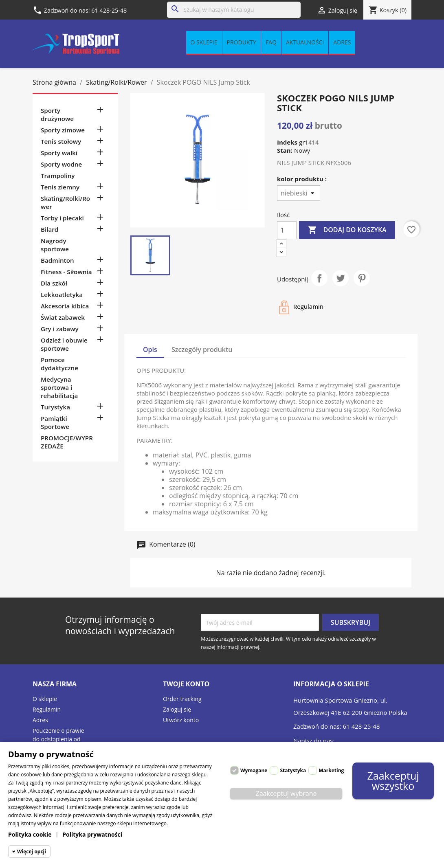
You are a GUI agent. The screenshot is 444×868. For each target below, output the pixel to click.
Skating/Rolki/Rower (65, 202)
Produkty (242, 42)
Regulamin (47, 709)
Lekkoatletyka (62, 294)
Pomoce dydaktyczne (59, 364)
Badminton (57, 260)
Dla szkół (54, 283)
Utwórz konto (181, 720)
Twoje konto (186, 684)
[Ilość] (287, 230)
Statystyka (293, 770)
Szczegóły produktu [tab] (202, 349)
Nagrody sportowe (55, 245)
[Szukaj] (234, 10)
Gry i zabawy (60, 329)
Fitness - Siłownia (66, 272)
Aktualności (305, 42)
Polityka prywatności (92, 834)
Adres (342, 42)
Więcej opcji (32, 852)
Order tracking (182, 699)
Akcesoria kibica (65, 306)
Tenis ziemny (60, 187)
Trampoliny (58, 176)
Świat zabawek (63, 317)
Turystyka (55, 407)
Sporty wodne (61, 164)
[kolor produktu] (299, 193)
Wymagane (254, 770)
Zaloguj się (177, 709)
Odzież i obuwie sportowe (64, 344)
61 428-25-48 (109, 10)
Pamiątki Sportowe (55, 422)
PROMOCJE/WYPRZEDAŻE (67, 442)
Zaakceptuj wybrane (286, 793)
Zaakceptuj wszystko (393, 781)
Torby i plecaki (62, 218)
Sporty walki (59, 153)
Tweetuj (341, 278)
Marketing (331, 770)
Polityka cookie (30, 834)
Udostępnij (319, 278)
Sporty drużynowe (57, 114)
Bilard (49, 229)
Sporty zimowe (63, 130)
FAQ (271, 42)
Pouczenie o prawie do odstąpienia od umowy (58, 739)
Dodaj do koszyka (347, 230)
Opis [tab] (150, 349)
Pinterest (362, 278)
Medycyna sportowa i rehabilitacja (59, 387)
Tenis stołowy (61, 141)
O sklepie (204, 42)
